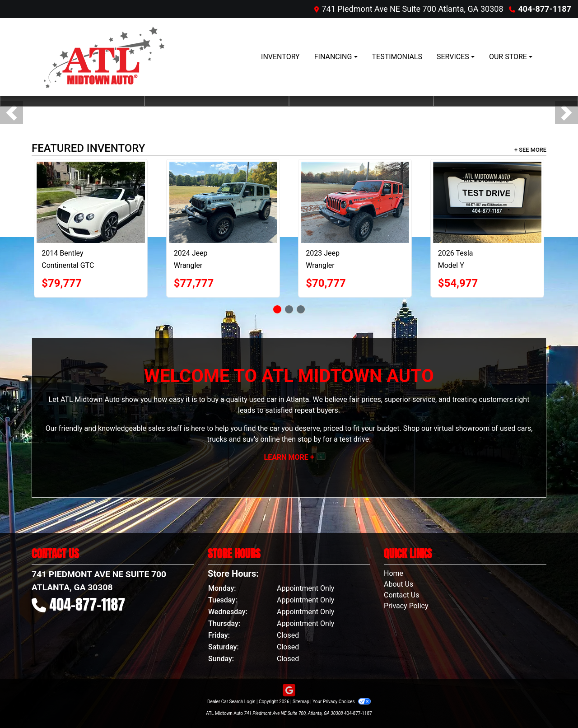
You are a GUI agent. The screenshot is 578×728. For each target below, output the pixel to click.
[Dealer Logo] (101, 57)
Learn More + (289, 457)
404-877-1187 (545, 9)
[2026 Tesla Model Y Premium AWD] (487, 202)
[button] (12, 113)
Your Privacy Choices (342, 702)
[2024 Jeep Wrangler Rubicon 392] (223, 202)
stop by (309, 439)
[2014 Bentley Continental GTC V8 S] (91, 202)
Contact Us (402, 595)
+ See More (530, 150)
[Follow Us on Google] (289, 691)
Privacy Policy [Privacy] (406, 606)
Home (394, 573)
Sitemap (301, 702)
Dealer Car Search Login (231, 702)
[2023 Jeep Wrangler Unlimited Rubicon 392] (355, 202)
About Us (399, 584)
